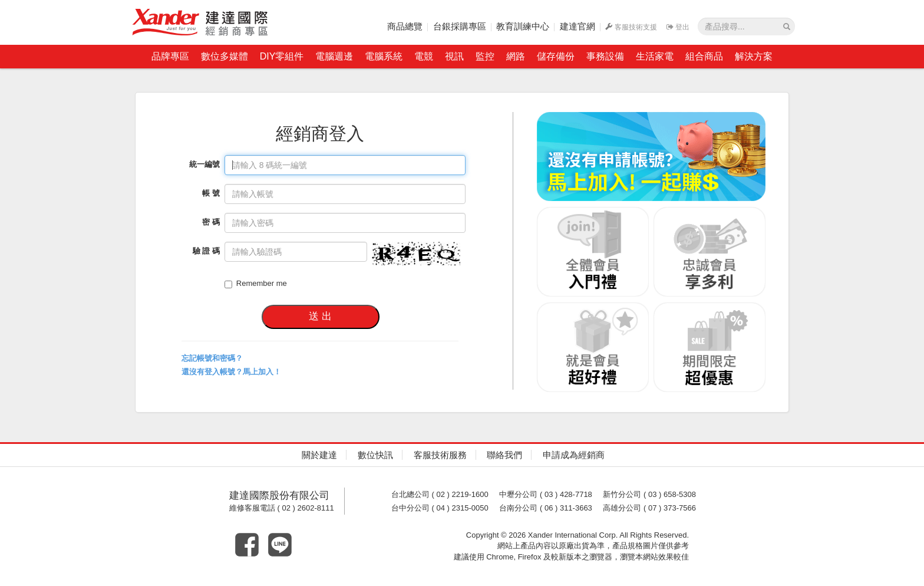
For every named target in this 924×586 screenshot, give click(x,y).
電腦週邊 (334, 56)
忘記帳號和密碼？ (212, 358)
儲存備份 (556, 56)
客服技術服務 (440, 455)
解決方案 (754, 56)
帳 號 (211, 193)
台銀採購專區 (460, 26)
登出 (678, 27)
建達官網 (577, 26)
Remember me (256, 284)
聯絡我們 (504, 455)
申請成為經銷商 (574, 455)
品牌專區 (170, 56)
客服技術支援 (631, 27)
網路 (516, 56)
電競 (424, 56)
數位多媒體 (225, 56)
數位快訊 (375, 455)
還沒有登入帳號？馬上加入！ (231, 372)
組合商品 (704, 56)
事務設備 (605, 56)
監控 (485, 56)
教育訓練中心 (523, 26)
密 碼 (211, 222)
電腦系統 (384, 56)
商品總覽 (405, 26)
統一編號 (204, 164)
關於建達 (319, 455)
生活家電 (655, 56)
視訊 (454, 56)
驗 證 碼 (206, 251)
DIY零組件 (282, 56)
